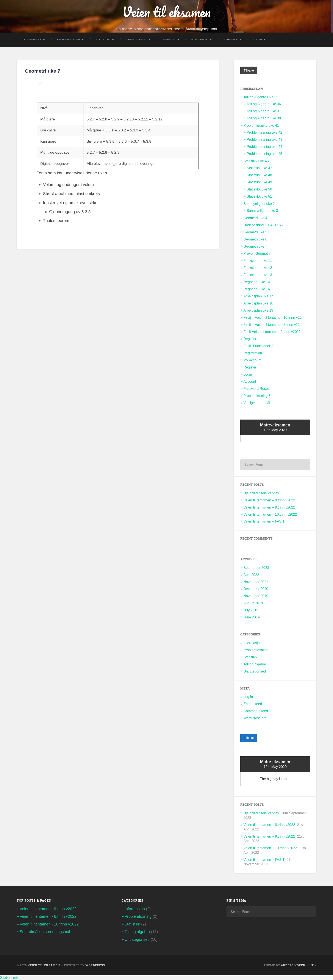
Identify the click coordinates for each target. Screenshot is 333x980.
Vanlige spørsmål (257, 403)
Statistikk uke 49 (259, 182)
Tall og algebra (255, 664)
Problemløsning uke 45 (264, 154)
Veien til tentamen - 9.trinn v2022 (48, 909)
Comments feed (256, 711)
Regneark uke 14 (257, 282)
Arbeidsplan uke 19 (258, 310)
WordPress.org (255, 718)
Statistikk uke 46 (256, 161)
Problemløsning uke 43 (264, 139)
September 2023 (256, 568)
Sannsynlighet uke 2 (259, 204)
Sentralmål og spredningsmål (45, 932)
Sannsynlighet (136, 39)
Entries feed (253, 704)
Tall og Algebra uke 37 (264, 111)
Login (248, 374)
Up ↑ (313, 965)
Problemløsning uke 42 (264, 132)
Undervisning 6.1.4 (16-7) (263, 225)
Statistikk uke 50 (259, 189)
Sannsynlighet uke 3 (262, 211)
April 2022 (251, 575)
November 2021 (256, 582)
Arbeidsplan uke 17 (258, 296)
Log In (258, 39)
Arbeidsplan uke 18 (258, 303)
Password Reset (256, 389)
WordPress (95, 965)
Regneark (231, 39)
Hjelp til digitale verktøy (261, 493)
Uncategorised (255, 671)
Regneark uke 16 (257, 289)
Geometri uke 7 (255, 246)
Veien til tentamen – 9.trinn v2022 (269, 507)
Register (250, 339)
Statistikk (103, 39)
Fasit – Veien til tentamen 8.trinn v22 (271, 325)
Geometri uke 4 (255, 218)
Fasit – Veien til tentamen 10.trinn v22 (272, 317)
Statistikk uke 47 (259, 168)
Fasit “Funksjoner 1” (259, 346)
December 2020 (256, 589)
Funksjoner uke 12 (258, 268)
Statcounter (10, 978)
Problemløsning (69, 39)
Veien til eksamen (166, 12)
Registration (253, 353)
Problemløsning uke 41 (261, 125)
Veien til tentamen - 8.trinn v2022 (48, 916)
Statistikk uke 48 (259, 175)
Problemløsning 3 (257, 396)
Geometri (169, 39)
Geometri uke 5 (255, 232)
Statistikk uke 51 (259, 196)
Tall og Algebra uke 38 (264, 118)
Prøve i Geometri (256, 253)
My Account (252, 360)
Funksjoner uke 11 (258, 261)
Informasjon (252, 643)
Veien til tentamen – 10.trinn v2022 (270, 514)
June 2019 (251, 617)
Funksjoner (200, 39)
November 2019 (256, 596)
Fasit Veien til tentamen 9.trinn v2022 (272, 332)
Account (250, 381)
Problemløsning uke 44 (264, 147)
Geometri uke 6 (255, 239)
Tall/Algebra (32, 39)
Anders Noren (293, 965)
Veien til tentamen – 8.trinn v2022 (269, 500)
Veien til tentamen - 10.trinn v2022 (49, 924)
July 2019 (251, 610)
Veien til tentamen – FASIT (264, 521)
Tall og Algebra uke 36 (264, 104)
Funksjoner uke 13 (258, 275)
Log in (248, 697)
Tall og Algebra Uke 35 (261, 97)
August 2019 (253, 603)
